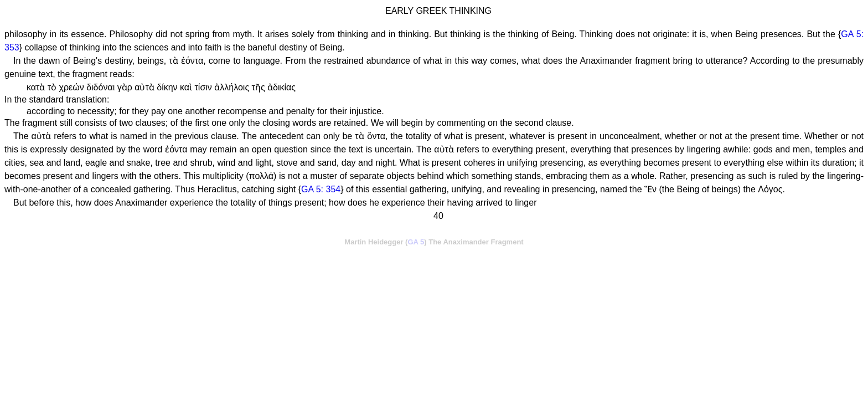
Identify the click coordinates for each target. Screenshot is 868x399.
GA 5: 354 (321, 189)
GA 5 (416, 242)
